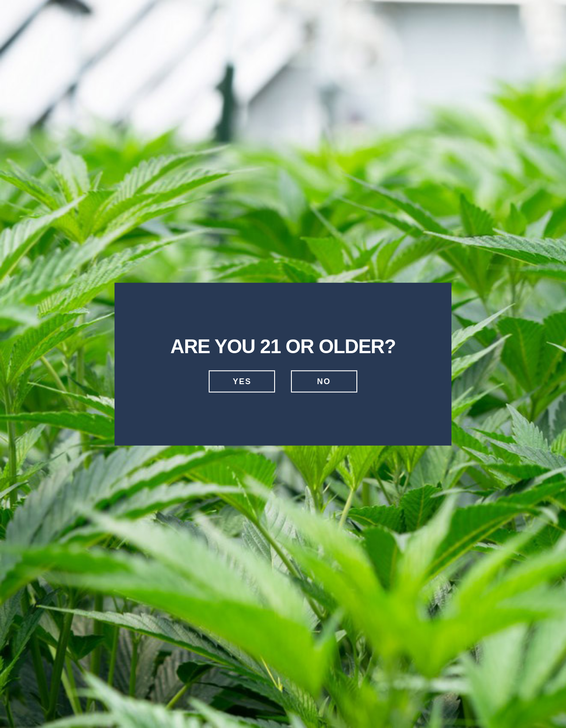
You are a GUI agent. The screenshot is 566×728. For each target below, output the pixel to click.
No (324, 381)
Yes (242, 381)
